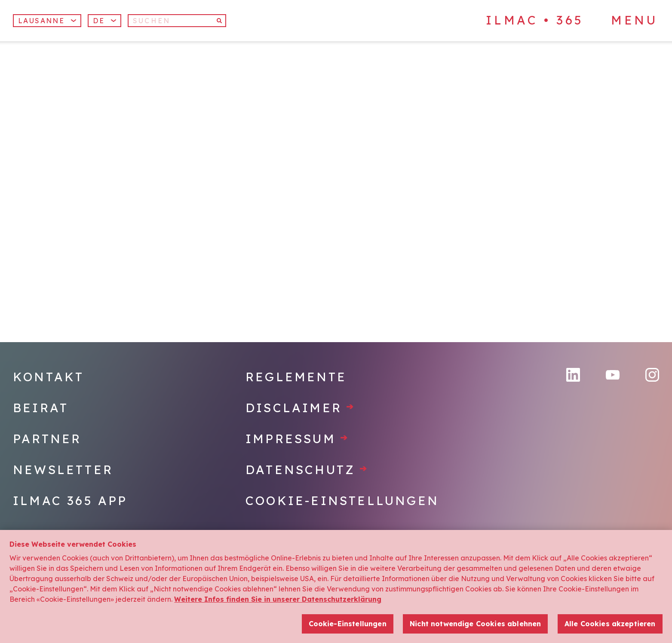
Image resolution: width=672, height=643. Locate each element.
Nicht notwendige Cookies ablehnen (475, 624)
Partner (47, 439)
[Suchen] (177, 21)
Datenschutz (307, 470)
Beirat (41, 408)
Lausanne (47, 21)
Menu (634, 20)
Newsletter (63, 470)
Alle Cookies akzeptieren (610, 624)
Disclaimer (300, 408)
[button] (104, 21)
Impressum (297, 439)
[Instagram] (652, 375)
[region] (336, 586)
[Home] (83, 85)
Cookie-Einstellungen (342, 501)
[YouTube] (613, 375)
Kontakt (48, 377)
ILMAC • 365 (535, 20)
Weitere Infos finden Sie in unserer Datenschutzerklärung (278, 599)
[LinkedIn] (573, 375)
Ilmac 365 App (70, 501)
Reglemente (296, 377)
